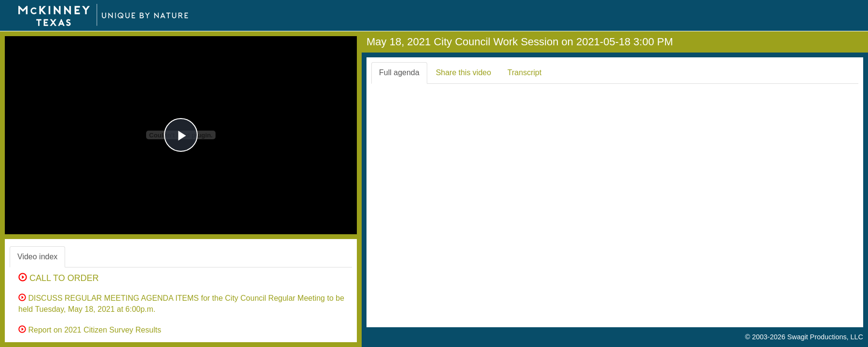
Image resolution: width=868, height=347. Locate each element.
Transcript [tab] (524, 73)
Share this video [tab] (464, 73)
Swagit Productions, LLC (825, 337)
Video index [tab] (37, 257)
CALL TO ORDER (59, 278)
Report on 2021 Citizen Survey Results (90, 330)
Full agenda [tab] (399, 73)
